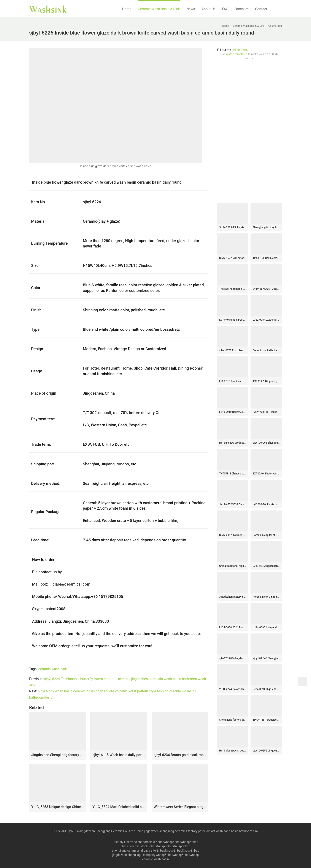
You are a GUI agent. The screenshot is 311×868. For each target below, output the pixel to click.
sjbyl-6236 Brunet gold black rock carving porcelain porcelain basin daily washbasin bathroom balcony (180, 755)
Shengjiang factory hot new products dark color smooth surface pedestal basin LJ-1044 (266, 227)
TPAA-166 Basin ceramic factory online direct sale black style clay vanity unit (266, 258)
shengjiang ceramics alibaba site (134, 851)
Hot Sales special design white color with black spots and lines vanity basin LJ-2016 (233, 751)
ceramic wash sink (52, 669)
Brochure (242, 9)
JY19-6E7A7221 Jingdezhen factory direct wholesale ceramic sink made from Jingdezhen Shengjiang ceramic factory (266, 289)
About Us (209, 9)
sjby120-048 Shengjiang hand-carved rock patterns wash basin (266, 658)
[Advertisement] (249, 131)
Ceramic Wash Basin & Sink (159, 9)
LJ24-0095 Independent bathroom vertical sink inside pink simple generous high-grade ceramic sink (266, 627)
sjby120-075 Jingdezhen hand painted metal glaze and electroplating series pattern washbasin (233, 658)
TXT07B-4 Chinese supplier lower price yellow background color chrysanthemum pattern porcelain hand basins (233, 474)
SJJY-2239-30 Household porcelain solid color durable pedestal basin (266, 412)
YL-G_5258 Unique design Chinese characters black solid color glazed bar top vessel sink (58, 807)
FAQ (225, 9)
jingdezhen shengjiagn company (134, 855)
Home (127, 9)
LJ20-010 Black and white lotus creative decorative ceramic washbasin (233, 381)
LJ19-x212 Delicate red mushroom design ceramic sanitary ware (233, 412)
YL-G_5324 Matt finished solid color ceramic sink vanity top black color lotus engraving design (119, 807)
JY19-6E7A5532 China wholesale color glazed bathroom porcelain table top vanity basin (233, 504)
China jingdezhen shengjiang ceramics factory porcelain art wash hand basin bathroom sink (197, 831)
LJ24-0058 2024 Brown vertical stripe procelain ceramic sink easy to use (233, 627)
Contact (261, 9)
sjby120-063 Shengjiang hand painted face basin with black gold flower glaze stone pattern (266, 443)
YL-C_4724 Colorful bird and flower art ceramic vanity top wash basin (233, 689)
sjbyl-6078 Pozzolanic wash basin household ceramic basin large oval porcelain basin (233, 350)
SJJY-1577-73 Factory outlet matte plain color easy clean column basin (233, 258)
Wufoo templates (237, 54)
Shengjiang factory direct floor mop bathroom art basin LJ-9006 (233, 720)
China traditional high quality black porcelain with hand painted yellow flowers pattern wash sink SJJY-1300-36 (233, 566)
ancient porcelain (144, 842)
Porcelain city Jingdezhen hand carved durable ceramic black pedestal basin (266, 597)
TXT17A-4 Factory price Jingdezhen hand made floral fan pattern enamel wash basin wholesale (266, 474)
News (191, 9)
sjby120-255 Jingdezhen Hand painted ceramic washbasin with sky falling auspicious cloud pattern (266, 751)
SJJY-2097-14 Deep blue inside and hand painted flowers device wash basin (233, 535)
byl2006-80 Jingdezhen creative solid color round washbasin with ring (266, 504)
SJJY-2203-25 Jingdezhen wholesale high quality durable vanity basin (233, 227)
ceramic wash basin (155, 859)
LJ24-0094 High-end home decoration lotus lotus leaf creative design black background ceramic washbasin (266, 689)
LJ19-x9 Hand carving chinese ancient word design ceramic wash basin (233, 320)
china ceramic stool (134, 846)
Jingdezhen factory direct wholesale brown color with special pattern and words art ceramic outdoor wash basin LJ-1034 (233, 597)
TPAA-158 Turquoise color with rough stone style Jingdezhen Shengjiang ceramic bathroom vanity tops (266, 720)
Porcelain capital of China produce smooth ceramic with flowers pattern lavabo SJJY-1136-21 (266, 535)
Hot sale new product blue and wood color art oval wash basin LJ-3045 (233, 443)
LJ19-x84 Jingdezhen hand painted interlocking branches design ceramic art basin (266, 566)
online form (239, 50)
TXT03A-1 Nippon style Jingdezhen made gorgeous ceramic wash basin (266, 381)
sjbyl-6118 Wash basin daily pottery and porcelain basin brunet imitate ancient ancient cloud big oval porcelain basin (119, 755)
